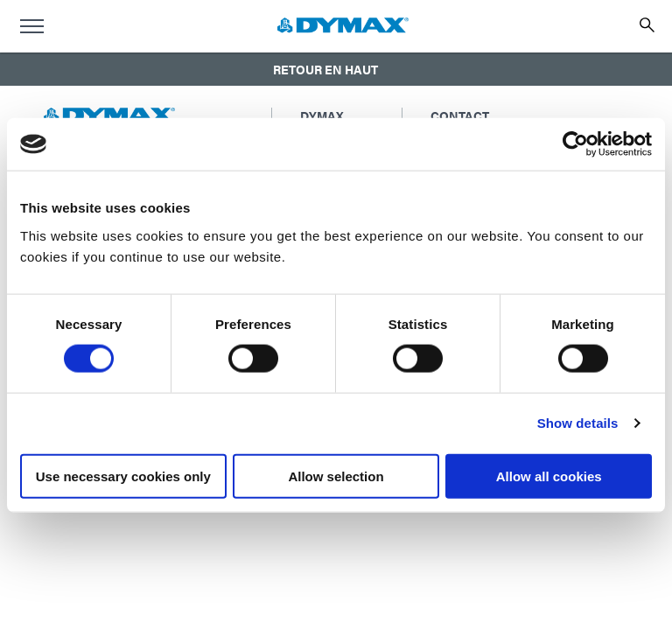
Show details (578, 423)
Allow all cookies (549, 476)
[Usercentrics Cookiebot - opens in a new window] (575, 144)
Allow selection (336, 476)
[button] (336, 69)
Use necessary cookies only (123, 476)
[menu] (31, 26)
